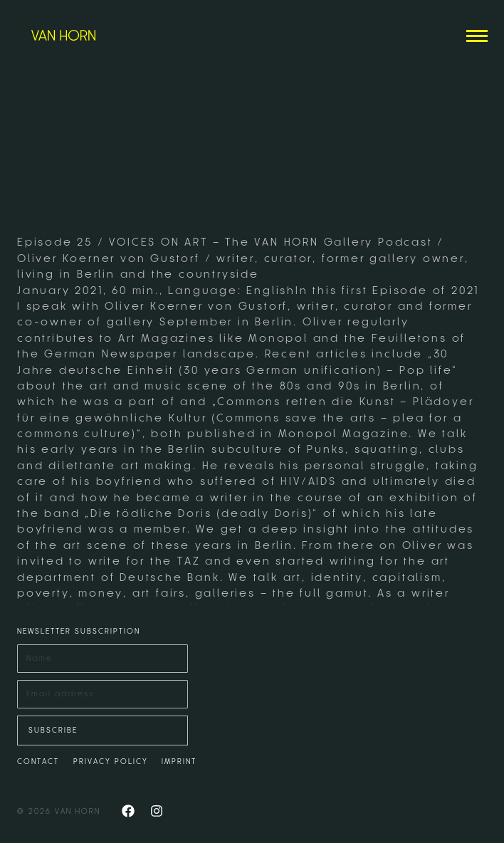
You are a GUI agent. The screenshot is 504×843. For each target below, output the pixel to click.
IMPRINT (179, 761)
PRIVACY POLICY (111, 761)
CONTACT (38, 761)
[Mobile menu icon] (477, 36)
